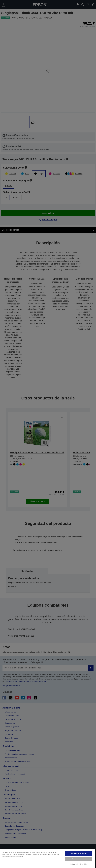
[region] (47, 858)
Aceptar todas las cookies (78, 854)
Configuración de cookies (78, 864)
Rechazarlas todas (78, 859)
